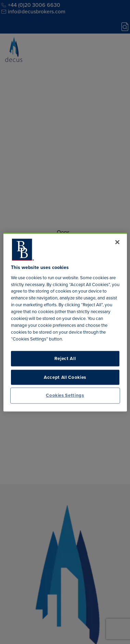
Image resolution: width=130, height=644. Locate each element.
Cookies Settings (65, 395)
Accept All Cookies (65, 377)
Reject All (65, 358)
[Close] (117, 242)
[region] (65, 322)
